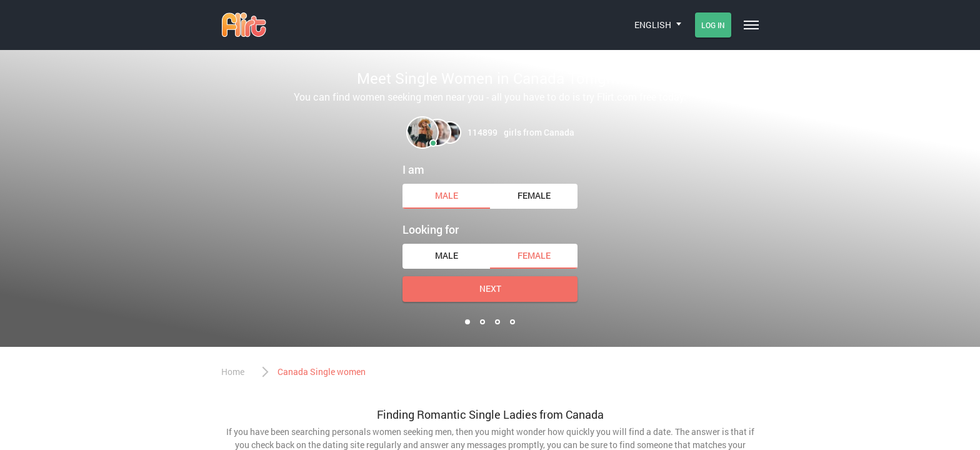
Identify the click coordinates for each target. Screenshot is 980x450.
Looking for (431, 229)
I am (413, 169)
